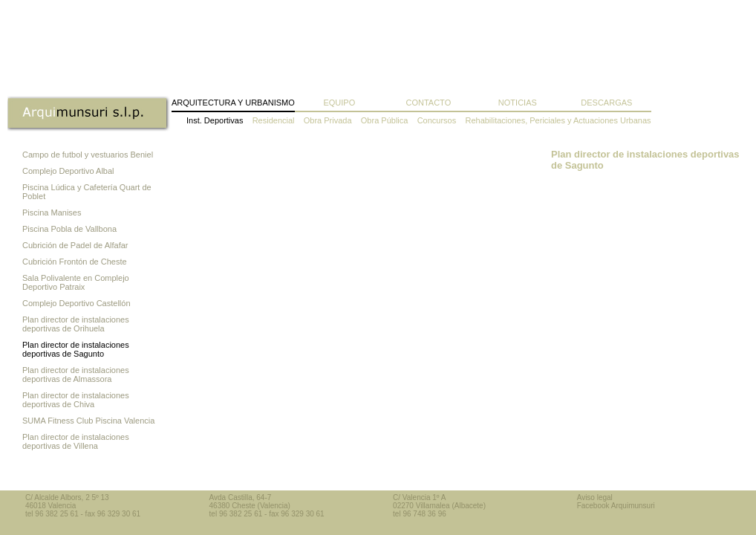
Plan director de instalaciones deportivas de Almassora (76, 374)
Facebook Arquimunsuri (616, 506)
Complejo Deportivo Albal (68, 171)
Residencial (274, 120)
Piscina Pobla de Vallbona (69, 229)
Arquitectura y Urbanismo (233, 103)
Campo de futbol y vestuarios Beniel (88, 155)
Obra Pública (385, 120)
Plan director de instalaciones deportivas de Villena (76, 441)
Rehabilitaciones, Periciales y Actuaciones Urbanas (558, 120)
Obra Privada (328, 120)
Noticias (518, 103)
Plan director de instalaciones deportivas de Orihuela (76, 324)
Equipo (339, 103)
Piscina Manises (52, 213)
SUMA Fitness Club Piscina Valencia (88, 421)
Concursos (437, 120)
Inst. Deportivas (215, 120)
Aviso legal (595, 497)
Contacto (428, 103)
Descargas (606, 103)
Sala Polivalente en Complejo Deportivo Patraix (76, 282)
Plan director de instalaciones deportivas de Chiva (76, 400)
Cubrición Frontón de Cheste (75, 262)
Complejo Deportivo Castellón (76, 303)
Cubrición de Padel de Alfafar (75, 245)
